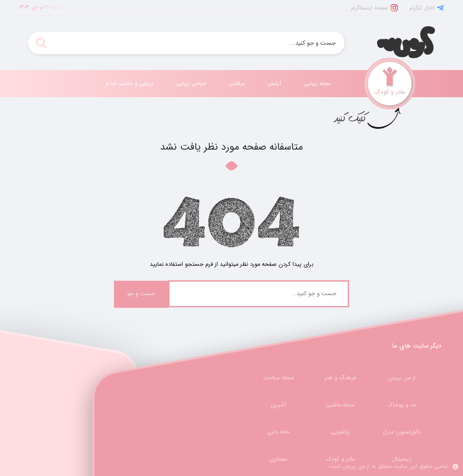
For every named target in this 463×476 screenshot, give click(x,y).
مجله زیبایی (317, 83)
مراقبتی (237, 83)
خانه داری (278, 432)
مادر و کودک (340, 459)
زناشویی (340, 432)
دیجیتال (402, 459)
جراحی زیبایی (191, 83)
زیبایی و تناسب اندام (129, 83)
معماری (278, 459)
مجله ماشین (340, 405)
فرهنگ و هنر (340, 378)
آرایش (274, 83)
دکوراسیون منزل (402, 432)
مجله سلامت (278, 378)
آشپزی (278, 405)
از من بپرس (402, 378)
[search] (41, 43)
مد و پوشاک (402, 405)
